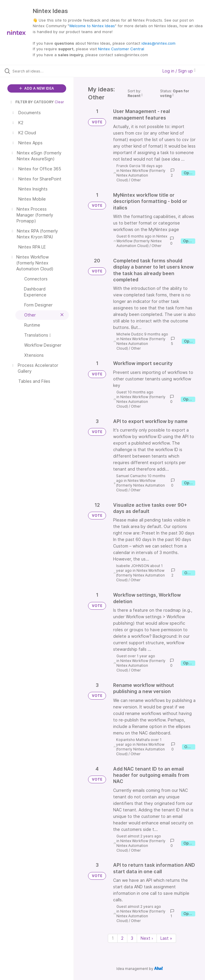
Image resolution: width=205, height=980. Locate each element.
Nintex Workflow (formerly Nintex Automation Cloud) (141, 175)
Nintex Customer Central (121, 49)
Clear (59, 102)
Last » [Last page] (166, 938)
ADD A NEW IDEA (37, 88)
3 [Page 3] (132, 938)
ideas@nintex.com (158, 43)
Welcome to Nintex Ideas (92, 26)
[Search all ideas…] (40, 71)
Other (136, 180)
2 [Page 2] (122, 938)
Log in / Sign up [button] (179, 71)
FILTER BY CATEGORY (32, 102)
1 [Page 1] (113, 938)
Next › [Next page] (147, 938)
